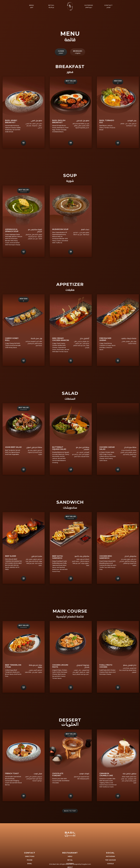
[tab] (61, 42)
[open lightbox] (24, 97)
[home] (70, 6)
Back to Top (70, 811)
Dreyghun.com (86, 864)
